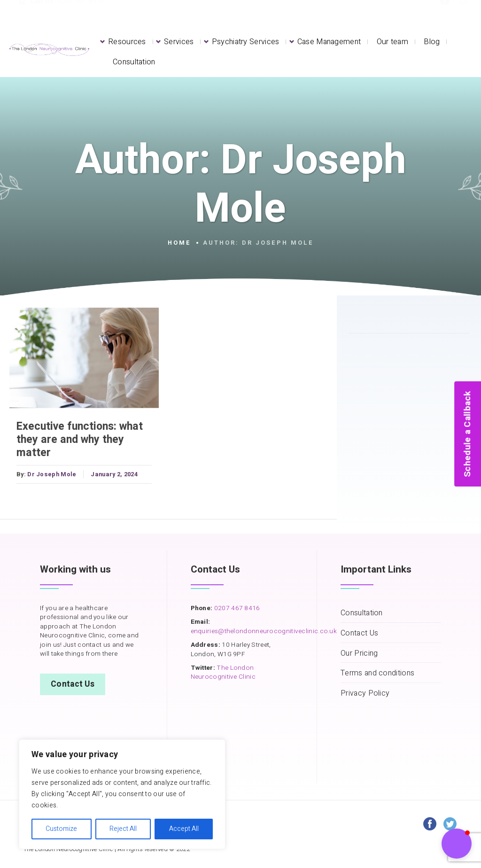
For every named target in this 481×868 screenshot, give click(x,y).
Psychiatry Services (246, 42)
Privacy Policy (365, 694)
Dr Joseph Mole (52, 474)
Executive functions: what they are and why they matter (80, 440)
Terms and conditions (377, 673)
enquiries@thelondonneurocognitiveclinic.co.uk (264, 631)
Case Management (329, 42)
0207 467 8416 (236, 608)
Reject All (123, 829)
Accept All (184, 829)
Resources (127, 42)
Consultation (134, 62)
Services (179, 42)
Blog (432, 42)
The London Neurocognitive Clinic (223, 672)
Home (179, 243)
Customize (61, 829)
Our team (392, 42)
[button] (457, 844)
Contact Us (73, 684)
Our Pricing (359, 654)
